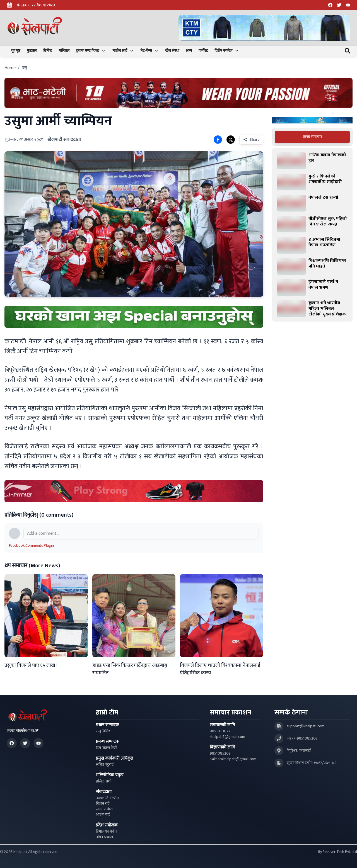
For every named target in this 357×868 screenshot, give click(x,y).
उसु (24, 68)
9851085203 (220, 753)
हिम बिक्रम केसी (107, 748)
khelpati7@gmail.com (227, 737)
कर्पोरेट (203, 51)
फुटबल (32, 51)
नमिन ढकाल (104, 837)
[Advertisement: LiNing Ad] (134, 491)
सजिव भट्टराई (105, 765)
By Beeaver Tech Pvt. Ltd (338, 852)
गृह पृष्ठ (16, 51)
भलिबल (64, 51)
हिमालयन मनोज (107, 831)
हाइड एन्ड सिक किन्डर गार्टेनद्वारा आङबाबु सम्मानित (130, 669)
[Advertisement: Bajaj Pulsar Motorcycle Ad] (312, 120)
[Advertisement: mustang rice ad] (134, 317)
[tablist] (312, 137)
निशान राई (103, 804)
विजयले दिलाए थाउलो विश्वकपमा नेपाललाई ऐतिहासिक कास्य (220, 669)
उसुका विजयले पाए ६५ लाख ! (31, 665)
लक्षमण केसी (105, 809)
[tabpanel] (312, 235)
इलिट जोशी (104, 781)
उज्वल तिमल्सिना (108, 798)
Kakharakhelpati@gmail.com (233, 759)
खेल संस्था (172, 51)
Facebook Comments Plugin (31, 545)
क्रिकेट (48, 51)
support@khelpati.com (306, 726)
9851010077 (220, 731)
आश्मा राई (103, 815)
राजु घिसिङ (103, 731)
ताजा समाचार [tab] (313, 137)
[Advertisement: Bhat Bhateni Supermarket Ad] (178, 93)
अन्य (189, 51)
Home (10, 68)
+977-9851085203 (302, 738)
